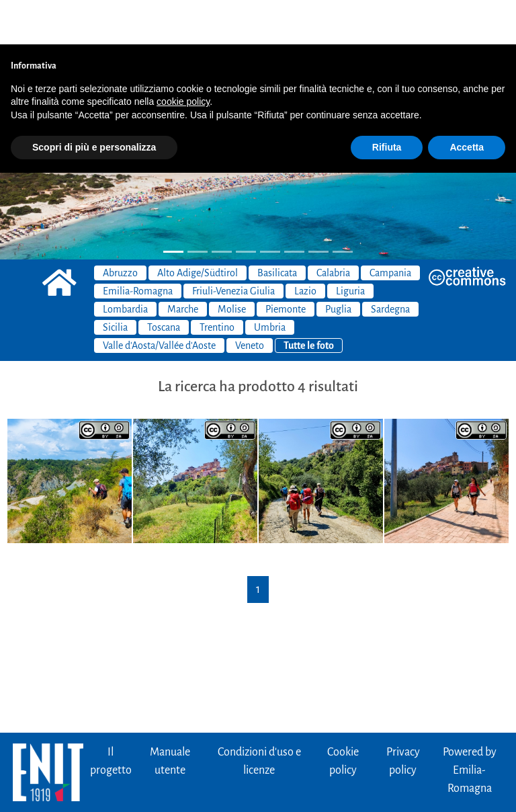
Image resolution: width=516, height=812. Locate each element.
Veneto (250, 301)
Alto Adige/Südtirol (198, 229)
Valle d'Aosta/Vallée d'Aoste (159, 301)
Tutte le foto (309, 301)
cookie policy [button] (183, 57)
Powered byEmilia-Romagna (470, 726)
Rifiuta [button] (387, 103)
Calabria (333, 229)
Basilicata (277, 229)
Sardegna (390, 265)
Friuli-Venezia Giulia (233, 247)
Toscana (164, 283)
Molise (232, 265)
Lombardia (125, 265)
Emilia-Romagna (138, 247)
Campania (390, 229)
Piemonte (286, 265)
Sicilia (115, 283)
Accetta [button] (467, 103)
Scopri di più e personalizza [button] (94, 103)
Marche (183, 265)
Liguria (350, 247)
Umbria (270, 283)
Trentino (217, 283)
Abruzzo (120, 229)
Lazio (305, 247)
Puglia (338, 265)
